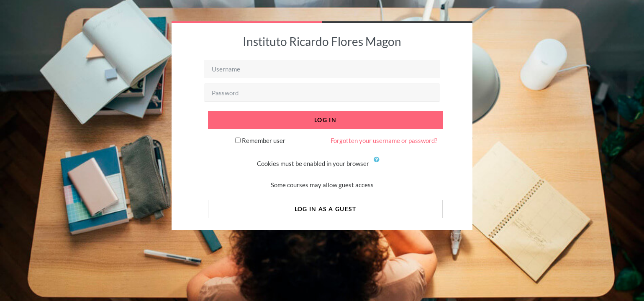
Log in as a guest (326, 209)
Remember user (264, 140)
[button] (379, 164)
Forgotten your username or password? (384, 140)
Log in (325, 120)
